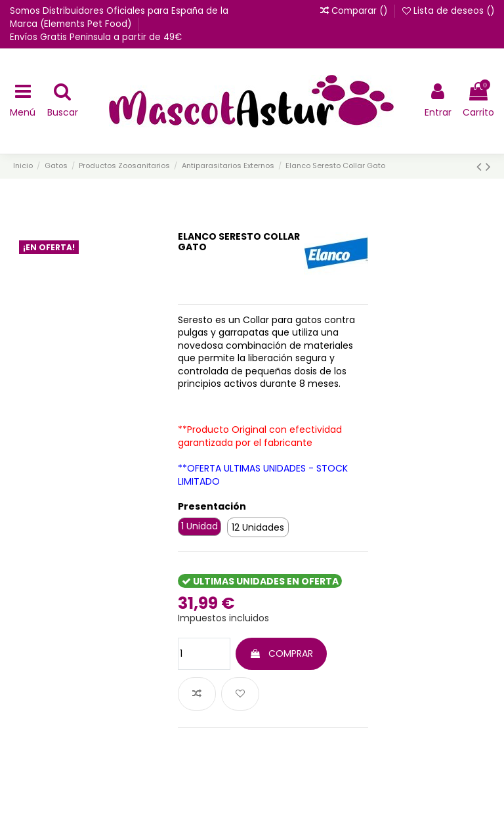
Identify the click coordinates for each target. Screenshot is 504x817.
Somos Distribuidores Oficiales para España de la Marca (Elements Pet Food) (119, 17)
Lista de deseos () (448, 11)
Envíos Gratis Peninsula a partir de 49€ (96, 37)
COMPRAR (281, 653)
